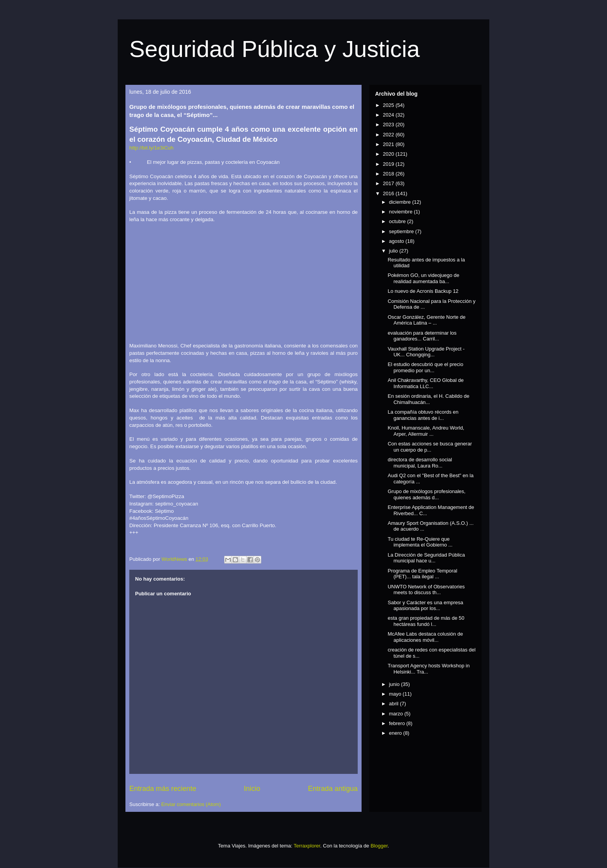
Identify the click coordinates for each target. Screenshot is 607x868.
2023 (389, 125)
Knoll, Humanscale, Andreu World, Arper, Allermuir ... (426, 431)
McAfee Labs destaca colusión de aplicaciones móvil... (425, 637)
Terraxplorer (307, 846)
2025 (389, 105)
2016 (389, 193)
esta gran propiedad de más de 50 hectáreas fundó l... (426, 621)
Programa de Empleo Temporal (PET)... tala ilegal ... (422, 574)
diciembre (401, 202)
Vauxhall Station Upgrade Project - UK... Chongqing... (426, 352)
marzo (397, 714)
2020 (389, 154)
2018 (389, 174)
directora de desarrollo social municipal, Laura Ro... (420, 463)
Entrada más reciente (163, 789)
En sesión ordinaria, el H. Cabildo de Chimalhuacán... (428, 399)
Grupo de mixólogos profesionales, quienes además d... (426, 494)
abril (394, 704)
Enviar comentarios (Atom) (191, 804)
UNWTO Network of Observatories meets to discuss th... (426, 590)
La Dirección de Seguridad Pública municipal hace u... (426, 558)
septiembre (402, 231)
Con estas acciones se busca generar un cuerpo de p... (430, 447)
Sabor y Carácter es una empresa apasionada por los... (425, 606)
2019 (389, 164)
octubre (398, 221)
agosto (397, 241)
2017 (389, 183)
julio (394, 251)
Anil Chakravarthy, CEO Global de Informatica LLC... (425, 383)
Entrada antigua (333, 789)
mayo (396, 694)
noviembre (401, 212)
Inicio (252, 789)
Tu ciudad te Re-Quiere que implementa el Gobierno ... (420, 542)
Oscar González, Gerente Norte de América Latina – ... (426, 320)
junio (395, 684)
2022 (389, 135)
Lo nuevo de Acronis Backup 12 (423, 291)
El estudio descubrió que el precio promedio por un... (425, 367)
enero (396, 733)
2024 (389, 115)
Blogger (379, 846)
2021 (389, 144)
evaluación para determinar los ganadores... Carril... (422, 336)
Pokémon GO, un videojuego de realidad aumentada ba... (423, 278)
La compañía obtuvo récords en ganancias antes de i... (423, 415)
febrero (398, 723)
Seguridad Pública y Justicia (274, 49)
